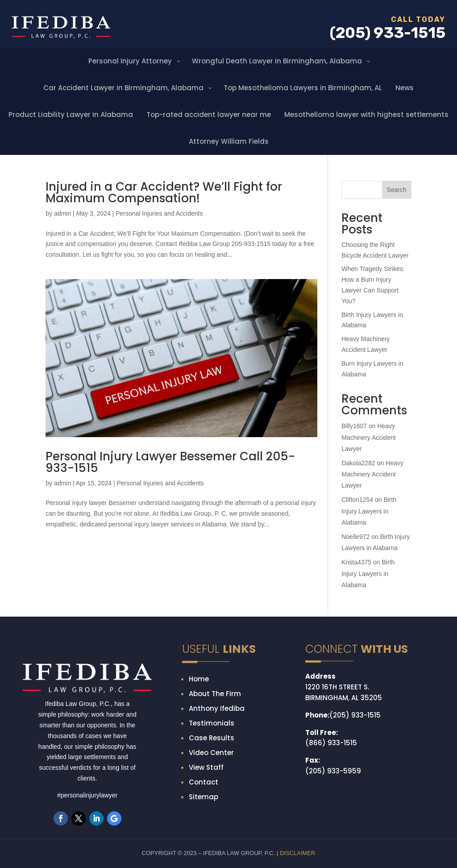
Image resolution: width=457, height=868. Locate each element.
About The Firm (215, 694)
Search (396, 190)
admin (62, 213)
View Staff (206, 767)
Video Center (211, 753)
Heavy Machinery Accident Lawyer (368, 437)
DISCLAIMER (297, 853)
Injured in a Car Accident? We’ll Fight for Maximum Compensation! (164, 192)
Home (199, 679)
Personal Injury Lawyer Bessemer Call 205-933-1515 (170, 462)
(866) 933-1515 (331, 743)
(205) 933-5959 (333, 771)
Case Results (212, 738)
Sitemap (204, 797)
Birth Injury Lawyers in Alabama (369, 511)
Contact (204, 782)
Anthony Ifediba (217, 708)
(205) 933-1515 (355, 715)
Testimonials (212, 723)
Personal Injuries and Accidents (159, 213)
